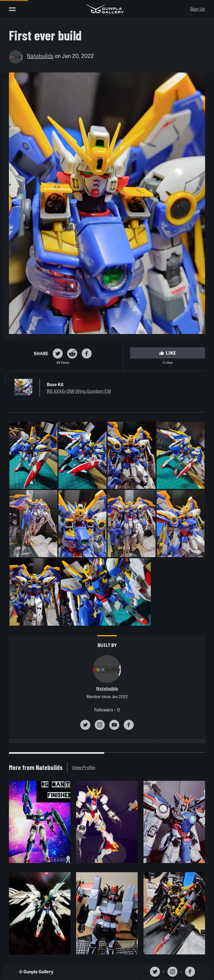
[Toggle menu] (12, 9)
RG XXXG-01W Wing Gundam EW (79, 391)
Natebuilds (40, 56)
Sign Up (198, 9)
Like (167, 353)
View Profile (84, 767)
